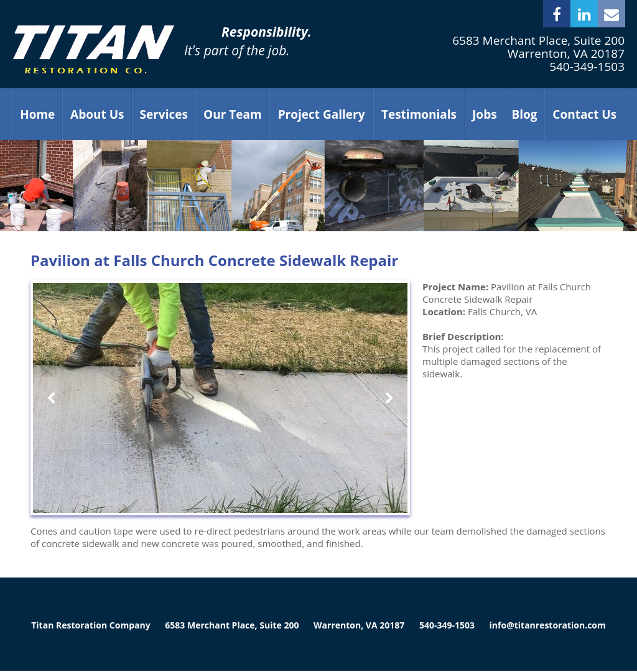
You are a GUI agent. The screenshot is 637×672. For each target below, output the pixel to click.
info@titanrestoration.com (548, 625)
